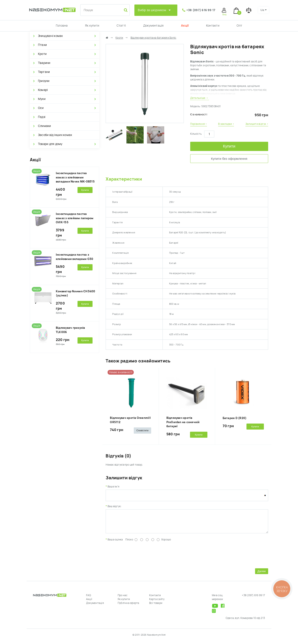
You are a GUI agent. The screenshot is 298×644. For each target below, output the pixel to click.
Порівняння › (199, 124)
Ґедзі (42, 117)
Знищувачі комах (50, 36)
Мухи (42, 99)
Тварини (44, 63)
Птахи (42, 45)
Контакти (213, 26)
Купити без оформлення (229, 159)
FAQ (89, 599)
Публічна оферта (128, 606)
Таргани (44, 72)
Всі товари (156, 606)
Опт (239, 26)
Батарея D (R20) (235, 418)
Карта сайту (157, 602)
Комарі (43, 90)
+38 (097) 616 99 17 (201, 10)
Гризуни (44, 81)
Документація (154, 26)
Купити (229, 146)
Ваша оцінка (115, 543)
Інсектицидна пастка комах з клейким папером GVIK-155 (75, 218)
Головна (62, 26)
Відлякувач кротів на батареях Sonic (153, 38)
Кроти (42, 54)
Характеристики (124, 179)
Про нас (123, 599)
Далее (262, 574)
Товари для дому (50, 144)
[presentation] (138, 557)
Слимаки (45, 126)
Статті (121, 26)
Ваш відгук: (115, 506)
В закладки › (226, 124)
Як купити (92, 26)
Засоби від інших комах (55, 135)
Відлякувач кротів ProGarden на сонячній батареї (183, 422)
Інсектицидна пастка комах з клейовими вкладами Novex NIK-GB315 (75, 177)
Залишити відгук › (257, 124)
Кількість (196, 134)
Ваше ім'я (113, 487)
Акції (185, 26)
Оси (41, 108)
